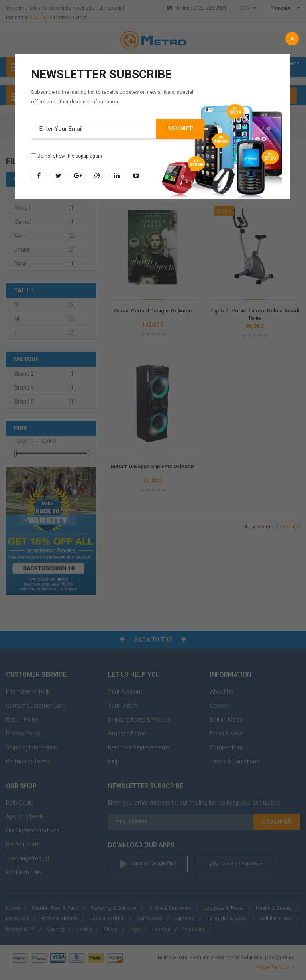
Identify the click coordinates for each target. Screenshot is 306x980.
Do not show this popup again (70, 156)
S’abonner (180, 128)
